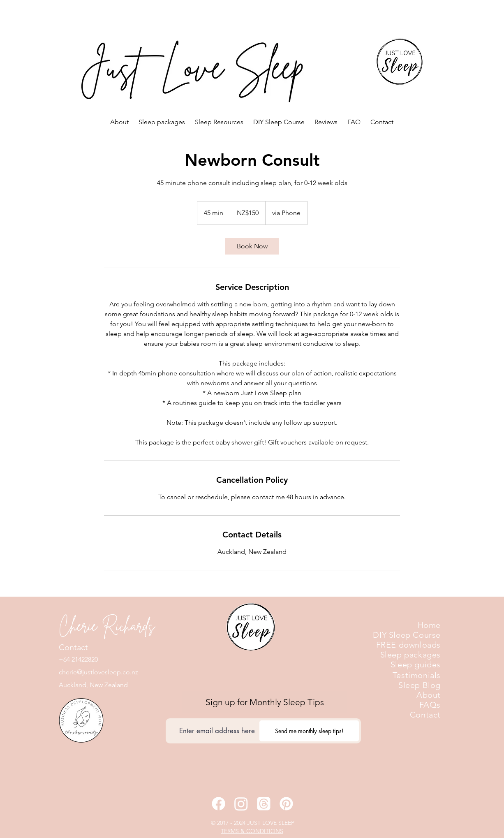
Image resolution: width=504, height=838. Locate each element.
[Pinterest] (286, 804)
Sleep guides (416, 664)
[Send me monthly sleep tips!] (309, 731)
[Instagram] (241, 804)
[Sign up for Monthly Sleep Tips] (265, 702)
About (429, 695)
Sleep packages (410, 655)
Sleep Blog (420, 685)
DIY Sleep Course (407, 635)
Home (429, 625)
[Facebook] (218, 804)
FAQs (430, 705)
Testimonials (417, 675)
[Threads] (264, 804)
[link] (252, 246)
